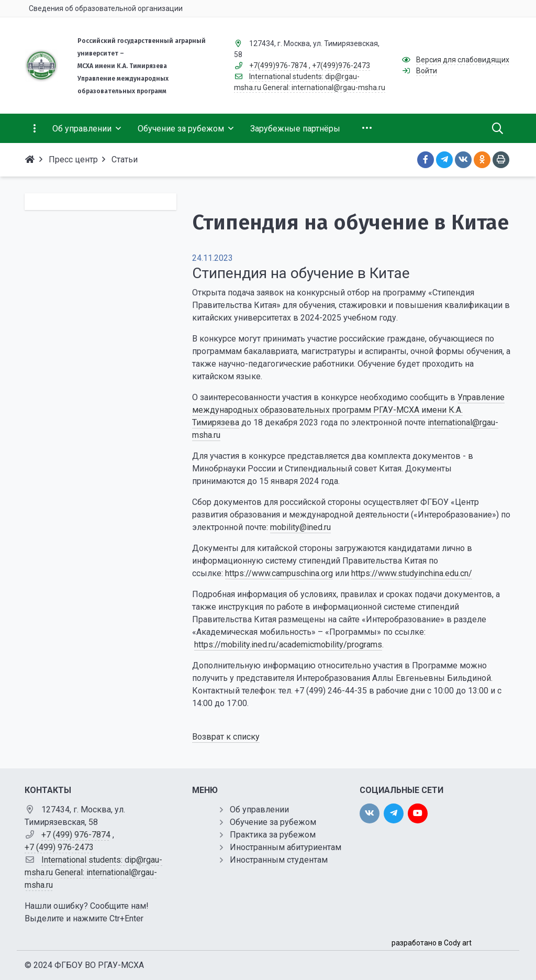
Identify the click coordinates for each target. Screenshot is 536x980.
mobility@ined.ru (300, 527)
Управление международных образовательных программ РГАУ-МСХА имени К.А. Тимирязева (348, 410)
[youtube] (418, 813)
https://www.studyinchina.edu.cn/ (412, 573)
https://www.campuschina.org (279, 573)
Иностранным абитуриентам (286, 847)
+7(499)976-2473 (341, 65)
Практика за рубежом (273, 835)
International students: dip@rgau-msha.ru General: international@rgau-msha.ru (93, 872)
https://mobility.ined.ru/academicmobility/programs (288, 645)
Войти (427, 71)
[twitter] (394, 813)
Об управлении (259, 810)
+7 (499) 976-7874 (76, 835)
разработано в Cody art (432, 943)
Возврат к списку (226, 737)
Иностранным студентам (279, 860)
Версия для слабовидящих (463, 60)
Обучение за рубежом (273, 822)
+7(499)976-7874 (278, 65)
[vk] (370, 813)
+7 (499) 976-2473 (59, 847)
